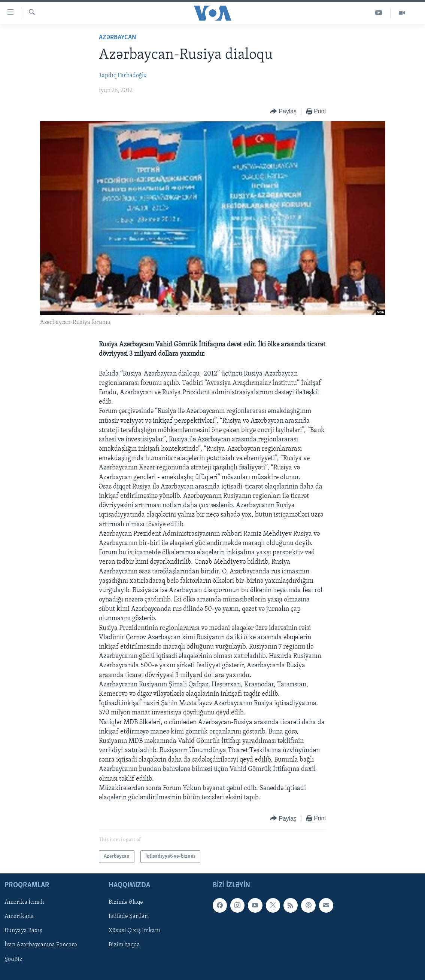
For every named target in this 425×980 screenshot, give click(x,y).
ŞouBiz (13, 959)
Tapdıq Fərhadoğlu (123, 76)
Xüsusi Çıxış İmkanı (134, 931)
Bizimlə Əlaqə (126, 903)
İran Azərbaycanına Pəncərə (41, 945)
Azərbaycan (118, 38)
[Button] (283, 112)
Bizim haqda (124, 945)
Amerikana (19, 917)
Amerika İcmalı (24, 903)
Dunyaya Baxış (23, 931)
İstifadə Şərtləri (129, 917)
